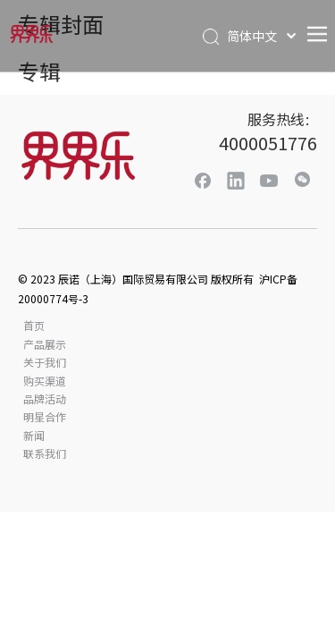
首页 (34, 325)
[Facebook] (203, 180)
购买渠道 (45, 381)
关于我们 (45, 362)
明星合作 (45, 416)
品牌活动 (45, 398)
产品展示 (45, 344)
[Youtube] (269, 180)
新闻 (34, 435)
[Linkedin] (236, 180)
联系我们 (45, 453)
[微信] (302, 180)
